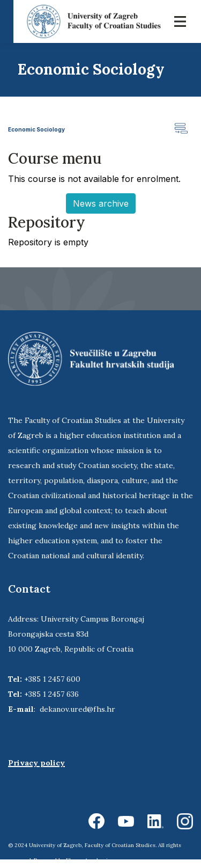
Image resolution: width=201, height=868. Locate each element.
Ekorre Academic (88, 860)
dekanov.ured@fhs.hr (77, 709)
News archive (101, 203)
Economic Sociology (36, 129)
